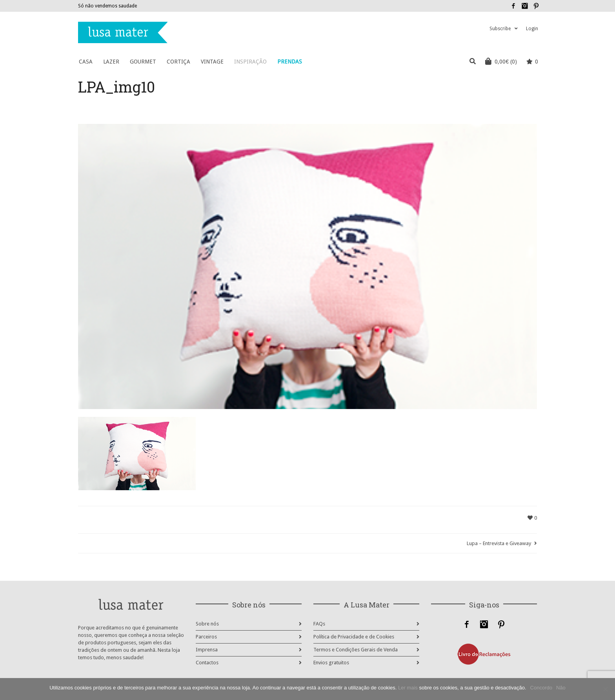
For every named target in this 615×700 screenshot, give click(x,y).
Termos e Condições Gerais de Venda (356, 650)
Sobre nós (207, 624)
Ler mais (408, 688)
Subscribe (500, 29)
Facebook (513, 6)
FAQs (319, 624)
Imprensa (207, 650)
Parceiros (206, 637)
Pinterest (536, 6)
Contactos (207, 663)
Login (532, 29)
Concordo (541, 688)
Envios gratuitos (331, 663)
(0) (501, 61)
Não (561, 688)
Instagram (525, 6)
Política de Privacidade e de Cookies (354, 637)
